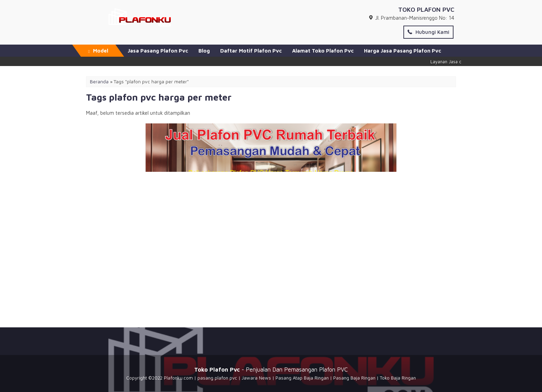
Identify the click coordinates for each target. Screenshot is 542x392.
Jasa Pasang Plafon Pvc (158, 51)
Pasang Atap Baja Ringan (302, 378)
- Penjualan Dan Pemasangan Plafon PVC (271, 369)
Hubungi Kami (428, 32)
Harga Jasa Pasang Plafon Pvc (403, 51)
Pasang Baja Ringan (354, 378)
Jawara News (256, 378)
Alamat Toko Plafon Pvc (323, 51)
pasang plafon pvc (217, 378)
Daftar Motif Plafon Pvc (251, 51)
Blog (204, 51)
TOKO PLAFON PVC (426, 10)
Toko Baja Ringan (398, 378)
